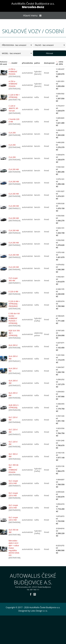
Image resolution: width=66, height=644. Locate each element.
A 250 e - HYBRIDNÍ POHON (13, 72)
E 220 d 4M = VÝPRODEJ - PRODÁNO (14, 304)
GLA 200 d (13, 345)
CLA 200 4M (14, 169)
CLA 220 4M (14, 267)
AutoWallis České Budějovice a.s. (33, 5)
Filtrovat (50, 53)
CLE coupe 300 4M (13, 279)
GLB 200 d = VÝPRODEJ (14, 406)
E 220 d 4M (13, 292)
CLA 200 (12, 133)
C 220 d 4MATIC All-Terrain (14, 108)
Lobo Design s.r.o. (39, 611)
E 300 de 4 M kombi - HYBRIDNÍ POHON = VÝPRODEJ (14, 318)
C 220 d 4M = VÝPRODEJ (14, 96)
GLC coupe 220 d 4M (13, 482)
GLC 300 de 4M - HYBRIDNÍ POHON (13, 469)
